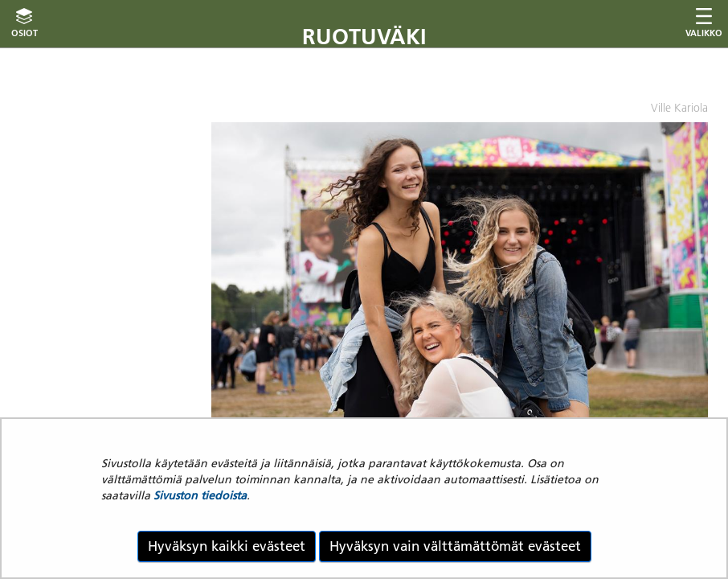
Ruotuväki (364, 37)
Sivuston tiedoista (200, 495)
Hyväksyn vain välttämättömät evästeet (455, 546)
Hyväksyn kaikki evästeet (227, 546)
